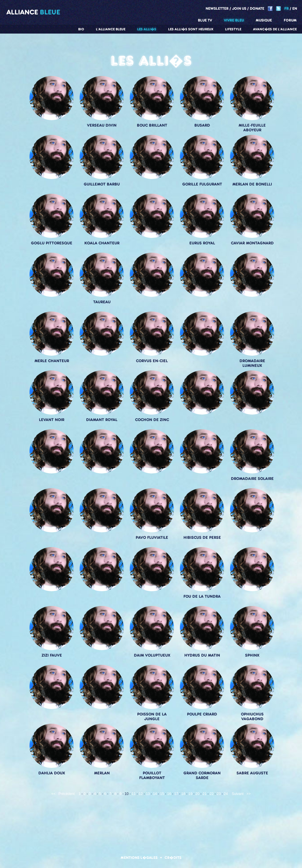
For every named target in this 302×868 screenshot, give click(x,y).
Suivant (238, 794)
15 (162, 794)
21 (205, 794)
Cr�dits (173, 858)
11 (134, 794)
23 (219, 794)
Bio (81, 29)
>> (249, 794)
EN (295, 8)
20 (197, 794)
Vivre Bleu (234, 20)
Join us (239, 8)
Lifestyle (233, 29)
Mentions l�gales (139, 858)
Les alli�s (147, 29)
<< (53, 794)
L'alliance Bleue (111, 29)
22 (212, 794)
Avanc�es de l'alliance (275, 29)
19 (190, 794)
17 (176, 794)
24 (226, 794)
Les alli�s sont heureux (191, 29)
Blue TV (205, 20)
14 (155, 794)
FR (287, 8)
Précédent (67, 794)
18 (183, 794)
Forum (290, 20)
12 (141, 794)
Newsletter (217, 8)
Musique (264, 20)
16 (169, 794)
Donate (257, 8)
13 (148, 794)
